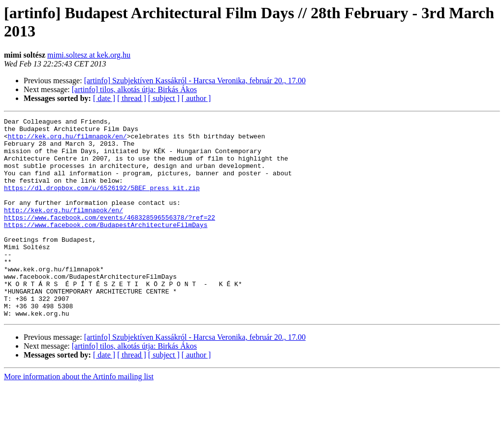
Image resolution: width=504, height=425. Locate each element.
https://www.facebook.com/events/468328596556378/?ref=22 (110, 238)
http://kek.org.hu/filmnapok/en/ (67, 140)
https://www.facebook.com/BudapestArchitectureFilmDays (106, 247)
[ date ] (104, 98)
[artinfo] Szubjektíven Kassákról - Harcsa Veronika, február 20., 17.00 (195, 81)
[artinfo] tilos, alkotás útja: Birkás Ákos (134, 89)
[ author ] (196, 98)
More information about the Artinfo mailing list (79, 416)
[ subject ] (164, 98)
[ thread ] (132, 98)
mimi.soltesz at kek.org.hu (89, 55)
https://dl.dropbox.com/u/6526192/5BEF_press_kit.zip (102, 202)
